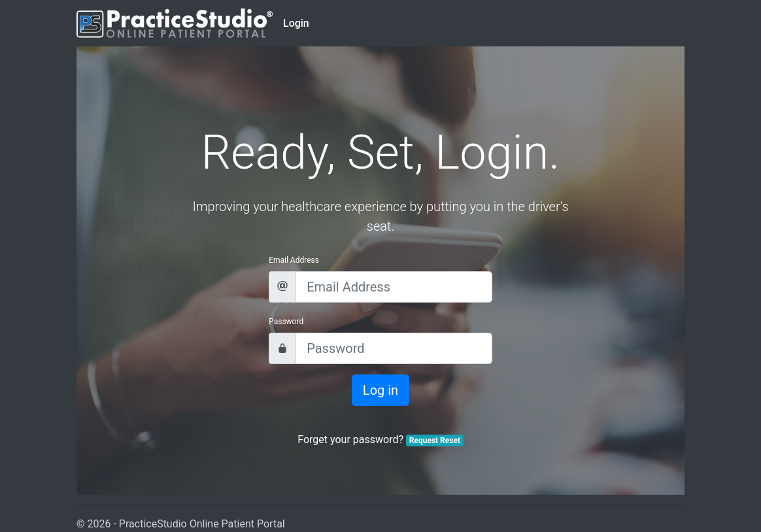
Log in (380, 390)
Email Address (294, 260)
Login (296, 23)
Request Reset (435, 441)
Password (286, 322)
